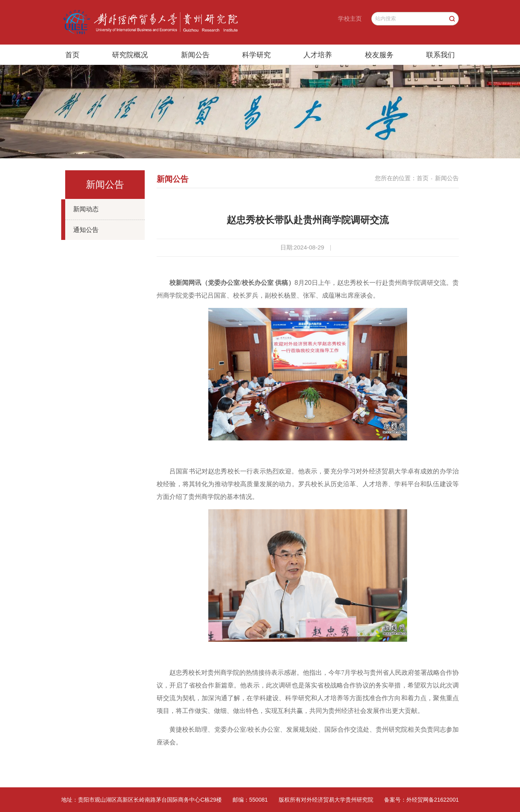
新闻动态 (86, 209)
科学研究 (256, 55)
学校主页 (350, 18)
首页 (72, 55)
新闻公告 (195, 55)
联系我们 (440, 55)
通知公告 (86, 230)
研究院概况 (130, 55)
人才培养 (318, 55)
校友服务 (379, 55)
